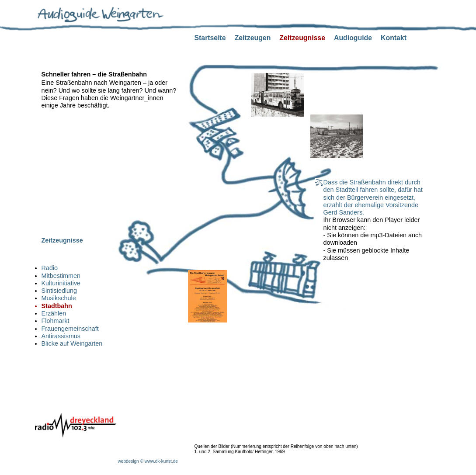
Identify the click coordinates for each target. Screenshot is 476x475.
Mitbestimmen (61, 276)
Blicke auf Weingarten (72, 343)
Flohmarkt (56, 321)
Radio (50, 268)
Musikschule (59, 298)
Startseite (210, 38)
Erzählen (54, 313)
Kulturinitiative (61, 283)
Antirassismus (61, 336)
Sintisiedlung (59, 291)
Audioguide (353, 38)
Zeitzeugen (253, 38)
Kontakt (394, 38)
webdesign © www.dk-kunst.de (148, 461)
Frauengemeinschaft (70, 329)
